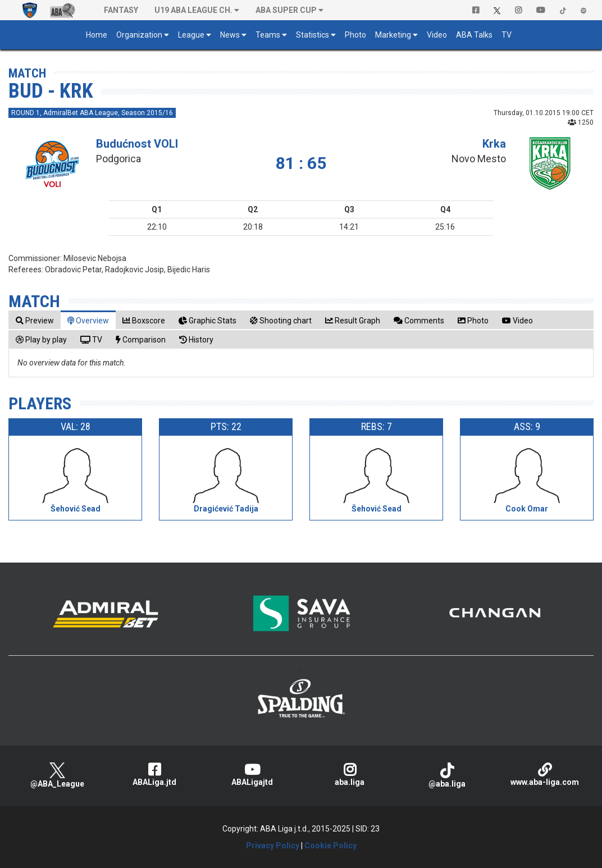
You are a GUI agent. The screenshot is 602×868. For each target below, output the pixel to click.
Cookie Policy (330, 846)
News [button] (230, 35)
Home (97, 35)
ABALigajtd (252, 775)
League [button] (191, 35)
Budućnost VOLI (137, 144)
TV (507, 35)
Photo (355, 35)
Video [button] (437, 35)
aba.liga (350, 775)
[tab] (35, 320)
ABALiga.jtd (155, 775)
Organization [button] (139, 35)
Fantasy (121, 10)
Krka (494, 144)
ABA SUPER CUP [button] (286, 10)
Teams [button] (268, 35)
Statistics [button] (313, 35)
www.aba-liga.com (545, 775)
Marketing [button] (393, 35)
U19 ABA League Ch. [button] (193, 10)
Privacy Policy (273, 846)
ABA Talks (474, 35)
